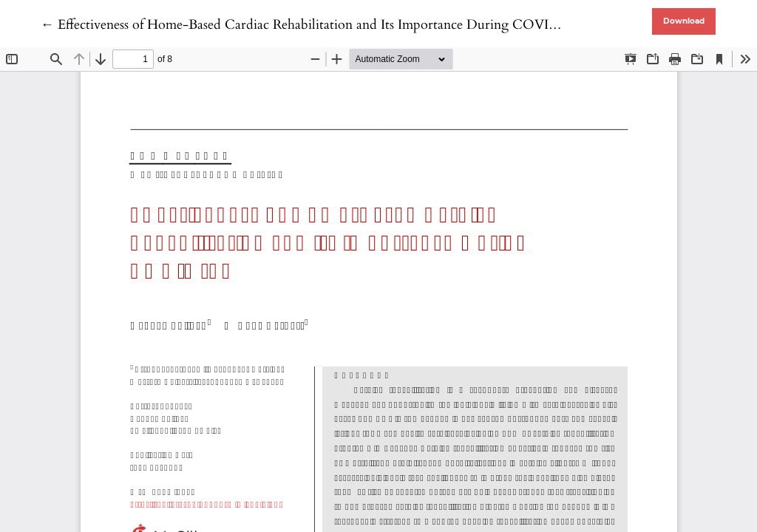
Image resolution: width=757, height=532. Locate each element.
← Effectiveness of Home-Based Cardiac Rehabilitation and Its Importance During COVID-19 (310, 25)
